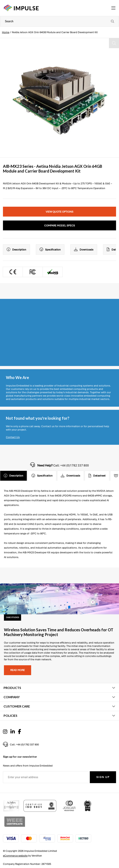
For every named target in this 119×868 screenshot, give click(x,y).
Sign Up (103, 777)
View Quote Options (59, 212)
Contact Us (13, 437)
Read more (18, 670)
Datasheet (97, 476)
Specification (50, 250)
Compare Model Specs (59, 226)
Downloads (84, 250)
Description (16, 250)
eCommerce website (15, 856)
